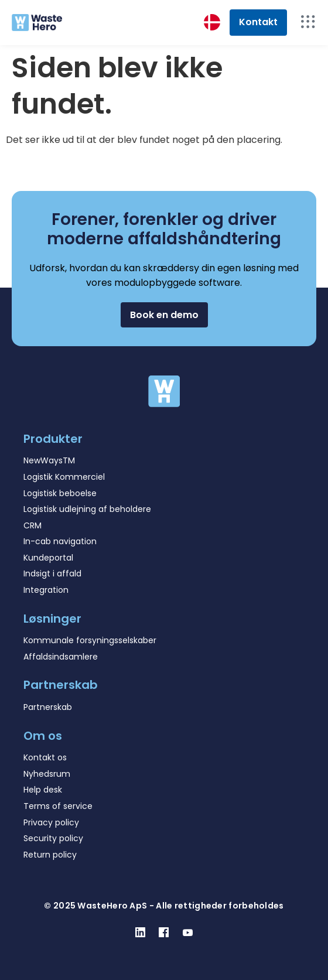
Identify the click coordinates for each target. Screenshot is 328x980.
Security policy (53, 838)
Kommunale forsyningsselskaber (90, 640)
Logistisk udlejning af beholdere (87, 509)
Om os (43, 736)
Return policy (50, 855)
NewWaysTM (49, 460)
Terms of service (58, 806)
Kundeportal (48, 558)
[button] (164, 315)
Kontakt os (45, 757)
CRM (33, 525)
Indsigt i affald (52, 573)
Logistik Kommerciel (64, 477)
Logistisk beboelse (60, 493)
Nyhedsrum (47, 774)
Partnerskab (48, 707)
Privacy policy (51, 822)
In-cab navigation (60, 541)
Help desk (43, 790)
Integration (46, 590)
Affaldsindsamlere (61, 657)
